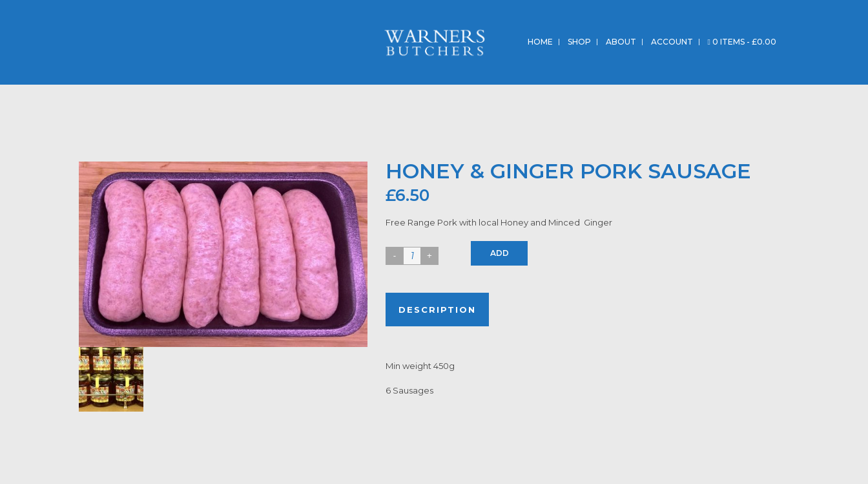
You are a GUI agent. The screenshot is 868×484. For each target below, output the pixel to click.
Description (437, 310)
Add (500, 253)
